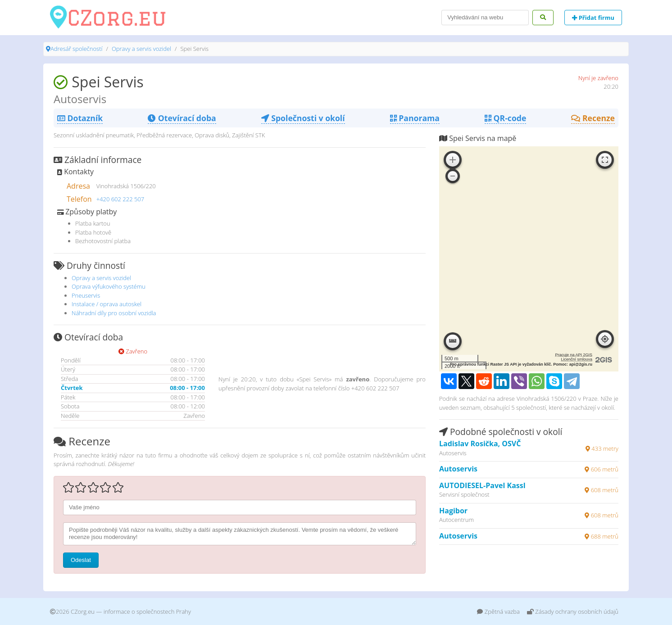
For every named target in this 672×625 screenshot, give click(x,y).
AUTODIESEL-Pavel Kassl (482, 485)
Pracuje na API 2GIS (574, 355)
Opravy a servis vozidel (141, 49)
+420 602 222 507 (120, 199)
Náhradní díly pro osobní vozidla (114, 313)
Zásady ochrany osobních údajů (573, 611)
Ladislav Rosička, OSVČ (480, 444)
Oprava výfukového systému (109, 286)
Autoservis (458, 469)
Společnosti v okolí (303, 118)
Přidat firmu (593, 18)
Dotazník (80, 118)
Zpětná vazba (498, 611)
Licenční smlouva (577, 359)
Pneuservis (86, 295)
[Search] (485, 18)
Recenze (593, 118)
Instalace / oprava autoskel (107, 304)
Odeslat (81, 560)
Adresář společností (76, 49)
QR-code (505, 118)
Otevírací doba (182, 118)
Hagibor (453, 511)
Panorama (415, 118)
